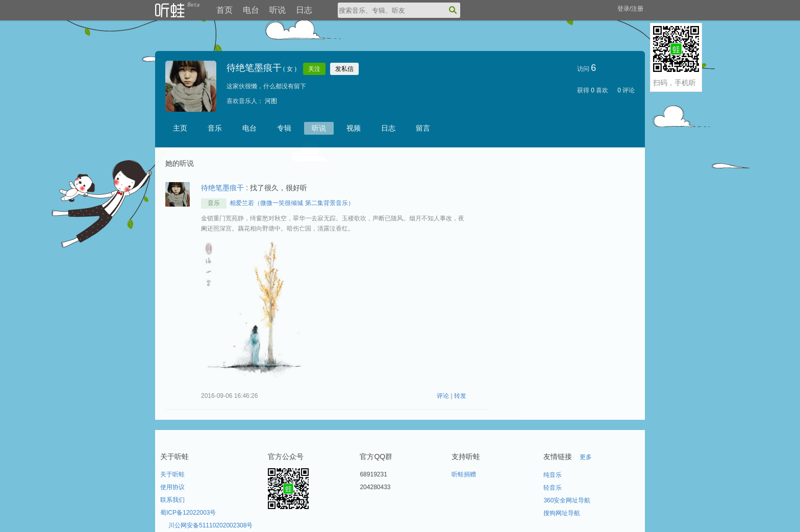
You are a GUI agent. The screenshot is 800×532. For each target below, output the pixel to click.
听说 (278, 10)
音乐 (215, 128)
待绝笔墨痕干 (222, 188)
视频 (354, 128)
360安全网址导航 (567, 500)
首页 (224, 10)
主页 (180, 128)
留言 (423, 128)
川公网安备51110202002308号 (210, 525)
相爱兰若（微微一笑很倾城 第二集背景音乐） (292, 203)
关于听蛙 (172, 474)
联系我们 (172, 500)
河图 (271, 101)
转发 (460, 396)
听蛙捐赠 (464, 474)
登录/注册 (630, 9)
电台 (251, 10)
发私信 (344, 69)
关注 (314, 69)
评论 (444, 396)
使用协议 (172, 487)
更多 (586, 457)
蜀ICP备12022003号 (188, 513)
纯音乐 (553, 475)
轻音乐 (553, 488)
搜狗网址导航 (562, 513)
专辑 (284, 128)
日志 (304, 10)
